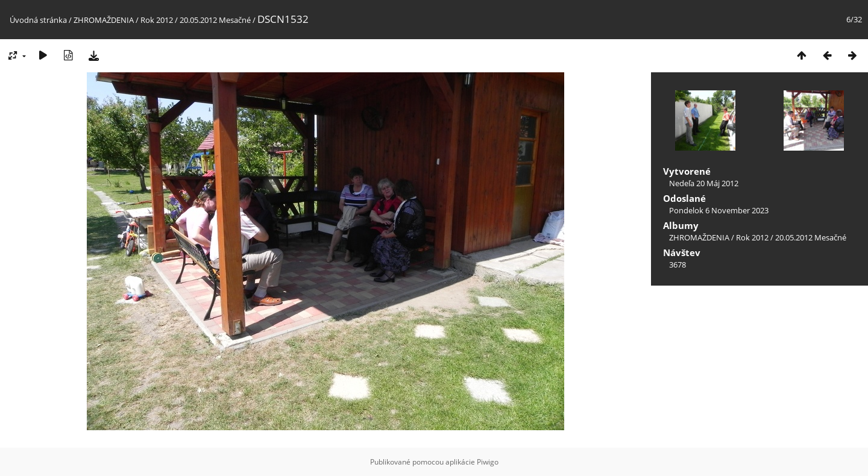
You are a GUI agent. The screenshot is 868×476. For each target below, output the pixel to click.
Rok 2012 (157, 20)
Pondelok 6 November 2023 (719, 210)
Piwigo (488, 462)
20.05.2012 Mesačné (215, 20)
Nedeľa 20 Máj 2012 (704, 183)
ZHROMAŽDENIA (104, 20)
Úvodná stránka (38, 20)
